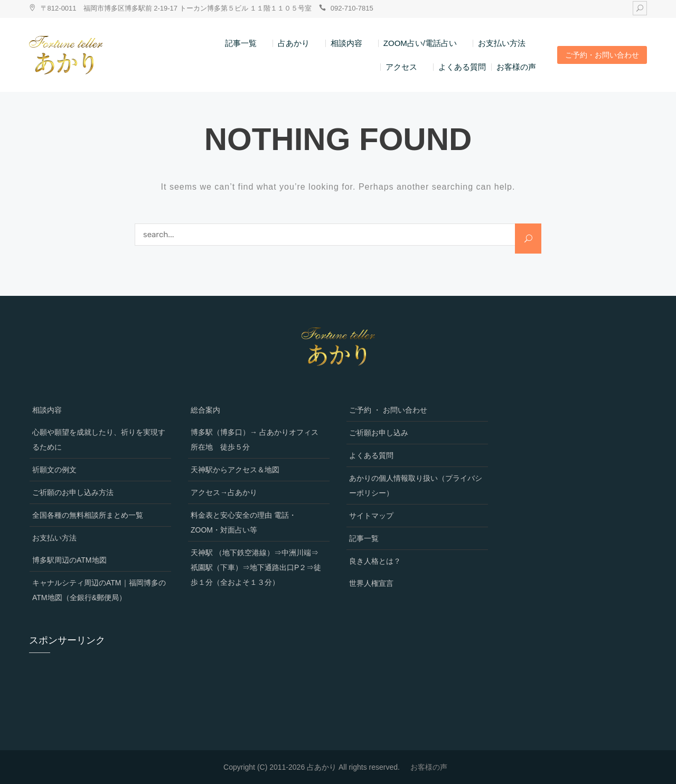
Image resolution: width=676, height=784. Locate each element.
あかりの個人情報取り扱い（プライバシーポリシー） (416, 486)
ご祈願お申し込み (379, 433)
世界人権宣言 (371, 583)
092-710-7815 (352, 8)
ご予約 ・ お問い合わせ (388, 410)
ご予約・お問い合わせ (602, 55)
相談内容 (346, 43)
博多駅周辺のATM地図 (69, 560)
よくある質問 (462, 67)
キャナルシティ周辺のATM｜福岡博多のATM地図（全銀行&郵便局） (99, 590)
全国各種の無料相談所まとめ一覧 (88, 515)
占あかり (294, 43)
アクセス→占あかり (224, 492)
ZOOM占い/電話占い (420, 43)
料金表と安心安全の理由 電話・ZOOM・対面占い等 (243, 522)
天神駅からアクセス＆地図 (235, 470)
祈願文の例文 (54, 470)
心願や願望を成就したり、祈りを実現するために (99, 440)
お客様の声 (516, 67)
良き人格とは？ (375, 561)
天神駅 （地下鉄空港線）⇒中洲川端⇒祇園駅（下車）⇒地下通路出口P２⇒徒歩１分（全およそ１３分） (256, 567)
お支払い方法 (502, 43)
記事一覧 (241, 43)
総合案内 (205, 410)
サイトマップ (371, 516)
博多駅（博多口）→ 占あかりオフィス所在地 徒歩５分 (255, 440)
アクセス (401, 67)
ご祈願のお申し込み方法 (73, 492)
